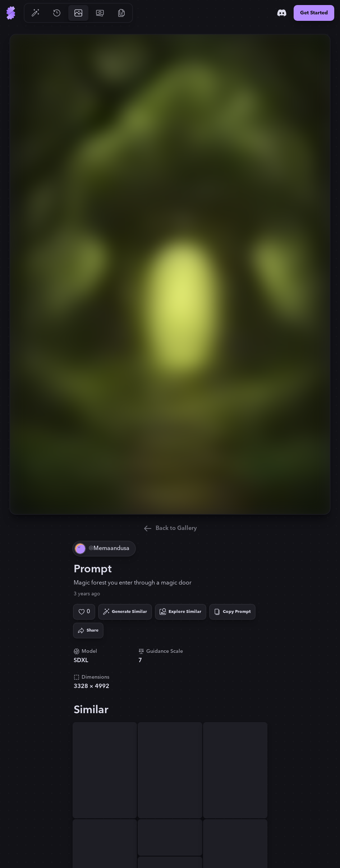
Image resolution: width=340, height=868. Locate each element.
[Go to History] (57, 13)
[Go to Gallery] (78, 13)
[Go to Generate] (35, 13)
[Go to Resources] (121, 13)
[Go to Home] (11, 13)
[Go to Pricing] (100, 13)
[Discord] (282, 13)
